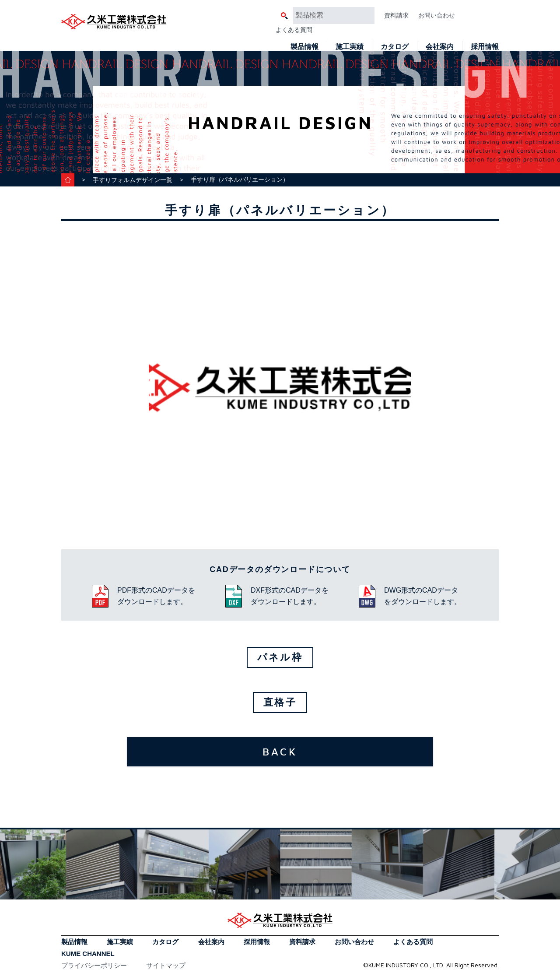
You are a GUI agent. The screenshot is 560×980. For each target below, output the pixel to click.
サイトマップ (166, 965)
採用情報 (485, 47)
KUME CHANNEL (88, 954)
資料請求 (396, 15)
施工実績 (350, 47)
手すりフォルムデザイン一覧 (133, 180)
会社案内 (440, 47)
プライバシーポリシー (94, 965)
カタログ (395, 47)
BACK (280, 752)
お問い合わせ (437, 15)
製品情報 (304, 47)
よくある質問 (294, 30)
